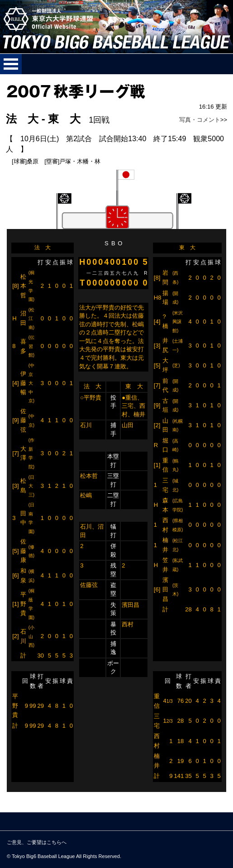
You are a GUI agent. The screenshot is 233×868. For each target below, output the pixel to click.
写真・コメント (200, 120)
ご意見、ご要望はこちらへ (37, 842)
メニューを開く (11, 64)
